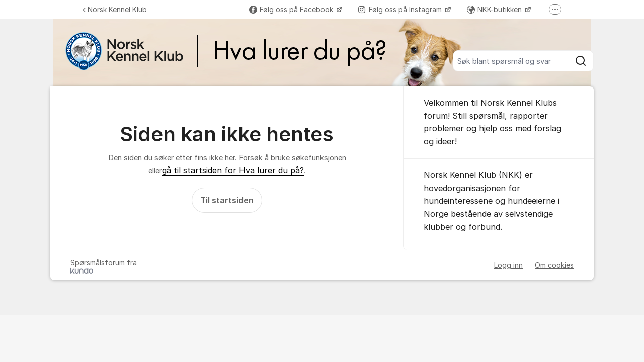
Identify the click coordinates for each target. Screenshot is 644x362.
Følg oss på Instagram (401, 9)
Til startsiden (227, 200)
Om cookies (554, 265)
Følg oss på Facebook (292, 9)
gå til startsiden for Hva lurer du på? (233, 170)
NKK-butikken (495, 9)
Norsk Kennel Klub (115, 9)
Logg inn (508, 265)
